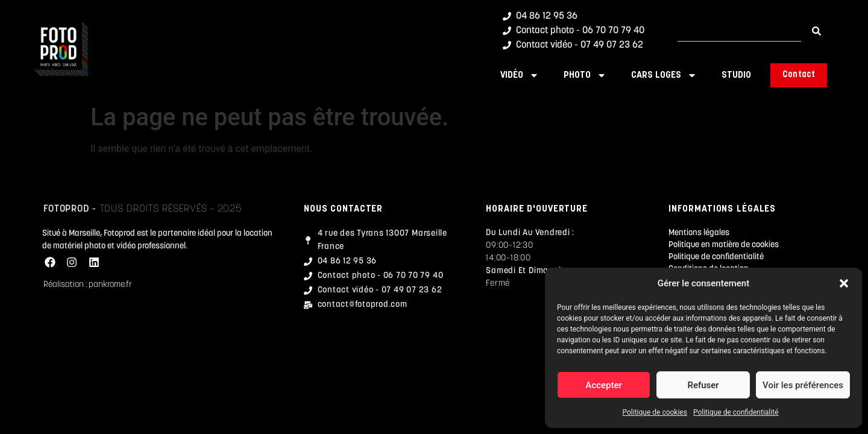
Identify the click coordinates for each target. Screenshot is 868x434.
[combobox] (739, 31)
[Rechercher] (816, 31)
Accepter (603, 385)
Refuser (703, 385)
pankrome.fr (110, 285)
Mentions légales (699, 233)
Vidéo (520, 75)
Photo (585, 75)
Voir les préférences (803, 385)
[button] (844, 283)
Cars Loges (664, 75)
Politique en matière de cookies (724, 245)
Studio (736, 75)
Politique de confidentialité (736, 412)
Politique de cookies (655, 412)
